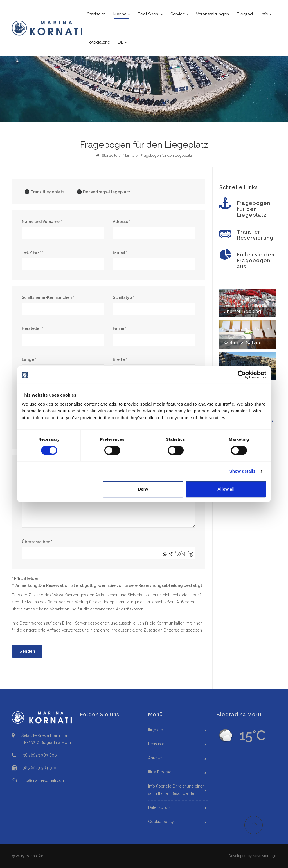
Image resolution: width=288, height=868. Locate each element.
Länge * (29, 359)
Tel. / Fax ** (32, 252)
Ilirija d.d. (156, 730)
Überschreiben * (37, 542)
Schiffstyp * (123, 297)
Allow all (226, 489)
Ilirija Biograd (160, 772)
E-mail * (120, 252)
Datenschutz (159, 807)
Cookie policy (161, 822)
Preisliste (156, 744)
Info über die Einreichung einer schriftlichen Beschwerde (176, 790)
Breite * (120, 359)
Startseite (106, 156)
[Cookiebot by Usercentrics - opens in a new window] (242, 375)
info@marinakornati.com (43, 780)
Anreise (155, 758)
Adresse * (122, 222)
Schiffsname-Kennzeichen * (48, 297)
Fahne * (120, 328)
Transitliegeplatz (44, 192)
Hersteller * (32, 328)
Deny (143, 489)
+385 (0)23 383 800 (39, 755)
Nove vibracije (264, 856)
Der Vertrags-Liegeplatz (103, 192)
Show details (243, 471)
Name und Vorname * (42, 222)
